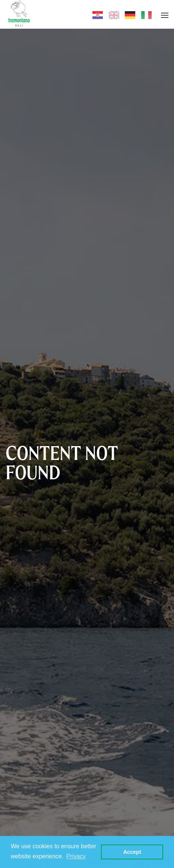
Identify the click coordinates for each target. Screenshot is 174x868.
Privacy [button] (76, 856)
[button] (165, 15)
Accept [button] (132, 852)
